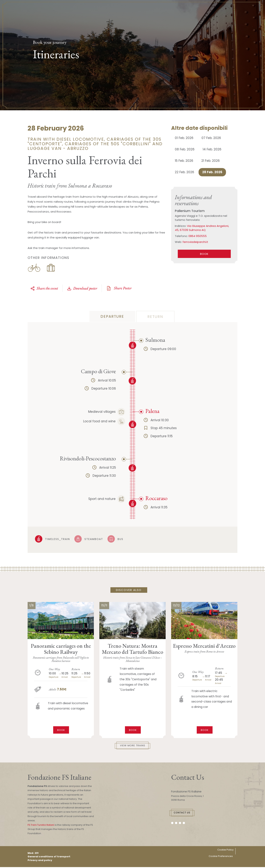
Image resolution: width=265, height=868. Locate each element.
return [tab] (155, 317)
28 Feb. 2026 (212, 172)
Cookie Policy (225, 851)
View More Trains (133, 746)
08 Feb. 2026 (185, 149)
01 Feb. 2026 (184, 138)
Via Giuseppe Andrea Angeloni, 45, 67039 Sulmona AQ (202, 228)
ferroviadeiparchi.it (195, 242)
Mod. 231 (33, 854)
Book (61, 729)
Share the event (44, 288)
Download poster (82, 288)
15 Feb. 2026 (184, 161)
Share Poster (119, 288)
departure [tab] (112, 316)
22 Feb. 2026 (184, 172)
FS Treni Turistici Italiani (41, 826)
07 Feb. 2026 (211, 138)
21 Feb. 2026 (211, 161)
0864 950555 (198, 236)
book (204, 254)
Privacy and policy (40, 861)
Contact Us (189, 814)
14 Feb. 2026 (212, 149)
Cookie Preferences (221, 857)
